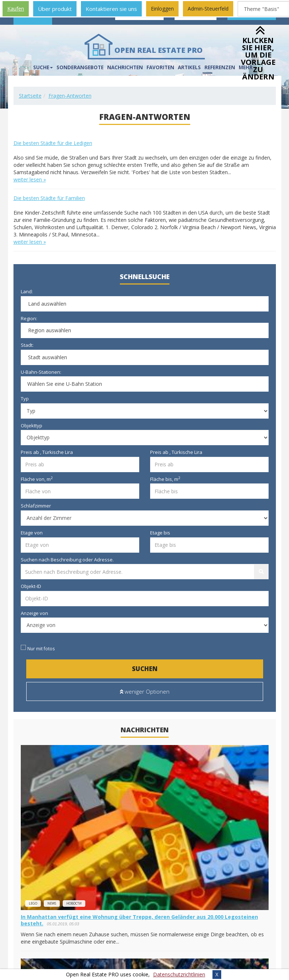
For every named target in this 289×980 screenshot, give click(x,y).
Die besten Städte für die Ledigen (53, 143)
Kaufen (16, 9)
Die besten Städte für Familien (49, 198)
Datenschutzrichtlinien (179, 974)
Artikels (189, 67)
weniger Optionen (145, 691)
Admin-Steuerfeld (208, 9)
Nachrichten (125, 67)
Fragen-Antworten (70, 96)
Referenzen (220, 67)
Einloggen (162, 9)
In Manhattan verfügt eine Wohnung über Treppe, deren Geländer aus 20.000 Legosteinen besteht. (139, 920)
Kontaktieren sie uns (111, 9)
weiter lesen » (30, 179)
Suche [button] (43, 67)
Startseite (30, 96)
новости (74, 903)
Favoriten (160, 67)
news (52, 903)
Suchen (145, 669)
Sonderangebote (80, 67)
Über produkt (55, 9)
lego (33, 903)
